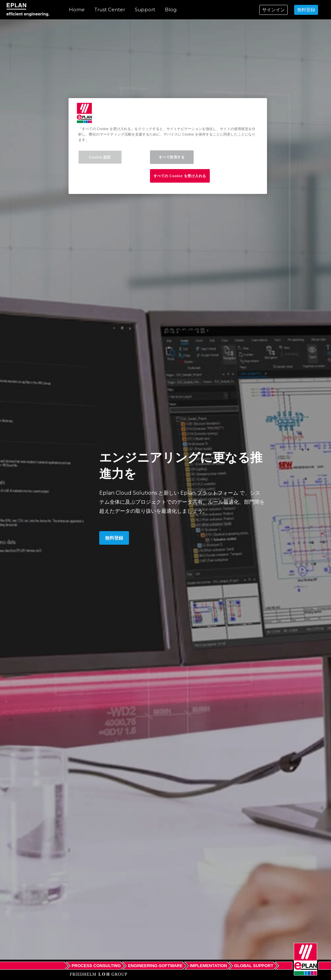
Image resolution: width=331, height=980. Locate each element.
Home (77, 10)
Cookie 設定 (100, 157)
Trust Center (110, 10)
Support (145, 10)
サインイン (273, 10)
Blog (171, 10)
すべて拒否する (172, 157)
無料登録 (306, 10)
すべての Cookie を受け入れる (180, 176)
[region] (168, 146)
